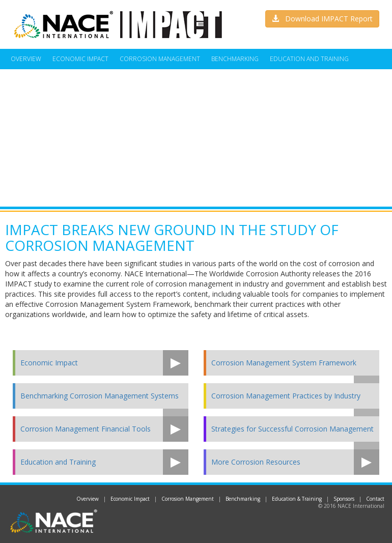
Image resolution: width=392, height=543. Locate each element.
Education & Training (297, 499)
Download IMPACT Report (322, 19)
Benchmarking (235, 59)
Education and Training (309, 59)
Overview (26, 59)
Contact (375, 499)
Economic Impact (80, 59)
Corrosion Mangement (188, 499)
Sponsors (344, 499)
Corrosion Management (160, 59)
